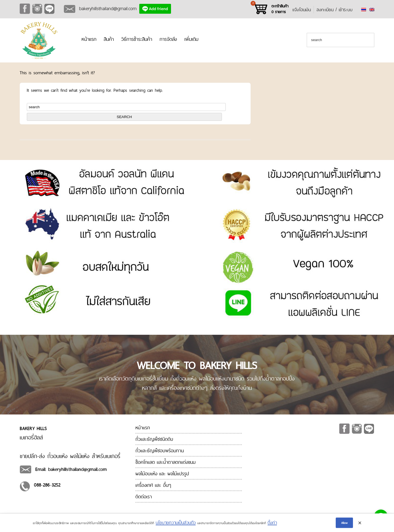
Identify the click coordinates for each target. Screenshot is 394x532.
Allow (344, 524)
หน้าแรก (89, 39)
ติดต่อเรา (144, 497)
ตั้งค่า (272, 524)
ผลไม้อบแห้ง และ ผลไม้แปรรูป (162, 474)
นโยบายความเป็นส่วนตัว (176, 524)
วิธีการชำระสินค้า (137, 39)
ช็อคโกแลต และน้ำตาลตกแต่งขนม (166, 462)
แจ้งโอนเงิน (302, 10)
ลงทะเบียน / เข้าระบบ (334, 10)
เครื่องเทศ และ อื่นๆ (153, 485)
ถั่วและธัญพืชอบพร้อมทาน (160, 451)
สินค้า (109, 39)
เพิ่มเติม (191, 39)
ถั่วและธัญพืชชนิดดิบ (154, 439)
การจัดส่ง (168, 39)
